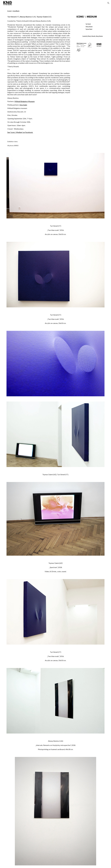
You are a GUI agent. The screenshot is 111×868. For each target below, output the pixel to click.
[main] (39, 71)
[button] (108, 3)
